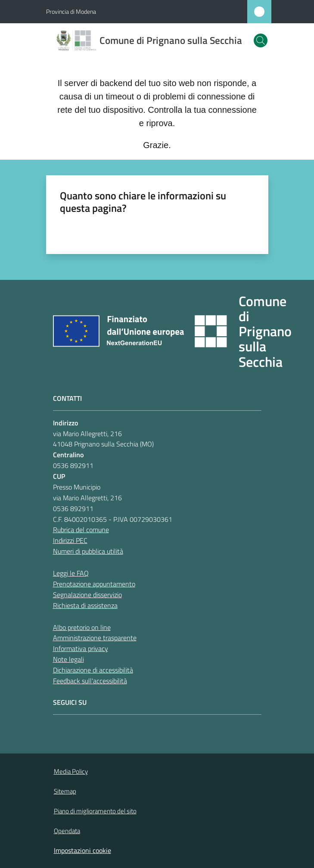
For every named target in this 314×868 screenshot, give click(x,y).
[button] (261, 40)
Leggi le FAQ (71, 573)
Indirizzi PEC (70, 540)
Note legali (68, 659)
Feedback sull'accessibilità (90, 681)
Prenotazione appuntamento (94, 584)
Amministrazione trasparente (95, 638)
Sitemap (65, 791)
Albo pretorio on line (82, 627)
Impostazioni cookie (82, 850)
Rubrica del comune (81, 530)
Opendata (67, 831)
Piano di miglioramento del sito (95, 811)
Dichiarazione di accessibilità (93, 670)
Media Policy (71, 771)
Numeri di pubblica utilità (88, 551)
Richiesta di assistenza (85, 605)
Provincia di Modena (71, 11)
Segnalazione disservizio (87, 595)
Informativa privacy (81, 648)
